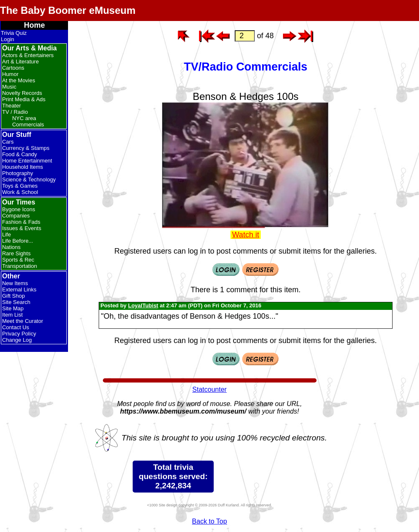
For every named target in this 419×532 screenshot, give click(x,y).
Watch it (246, 235)
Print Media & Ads (24, 99)
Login (8, 39)
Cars (8, 142)
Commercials (28, 124)
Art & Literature (20, 62)
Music (9, 87)
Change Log (17, 340)
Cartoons (13, 68)
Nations (11, 247)
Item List (12, 315)
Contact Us (16, 327)
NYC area (24, 118)
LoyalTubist (143, 305)
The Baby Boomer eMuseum (68, 10)
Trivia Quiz (14, 33)
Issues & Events (22, 228)
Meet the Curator (23, 321)
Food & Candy (20, 154)
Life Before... (18, 241)
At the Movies (19, 80)
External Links (19, 290)
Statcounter (209, 389)
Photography (18, 173)
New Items (15, 283)
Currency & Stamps (26, 148)
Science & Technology (29, 180)
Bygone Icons (19, 209)
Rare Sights (16, 253)
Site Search (16, 302)
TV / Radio (15, 112)
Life (7, 235)
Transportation (20, 266)
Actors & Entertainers (28, 55)
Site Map (13, 308)
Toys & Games (20, 186)
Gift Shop (13, 296)
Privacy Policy (19, 334)
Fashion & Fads (21, 222)
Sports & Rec (18, 260)
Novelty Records (22, 93)
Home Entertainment (27, 161)
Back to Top (209, 521)
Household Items (23, 167)
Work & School (20, 192)
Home (34, 25)
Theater (12, 106)
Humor (10, 74)
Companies (16, 216)
